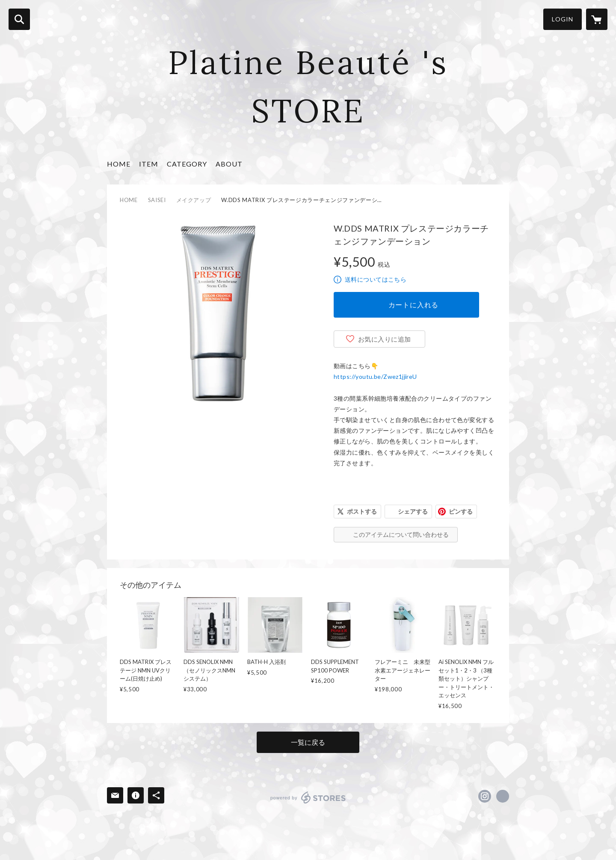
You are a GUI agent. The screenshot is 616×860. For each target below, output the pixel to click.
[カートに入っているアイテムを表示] (597, 19)
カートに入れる (414, 305)
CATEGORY (187, 164)
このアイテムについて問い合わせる (401, 534)
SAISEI (157, 200)
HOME (119, 164)
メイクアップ (194, 200)
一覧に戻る (308, 742)
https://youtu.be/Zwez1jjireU (375, 376)
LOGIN (563, 19)
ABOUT (229, 164)
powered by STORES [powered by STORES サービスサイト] (308, 798)
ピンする (461, 511)
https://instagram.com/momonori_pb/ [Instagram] (485, 796)
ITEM (149, 164)
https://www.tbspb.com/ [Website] (503, 796)
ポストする (362, 511)
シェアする (413, 511)
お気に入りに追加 (385, 339)
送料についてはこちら (376, 279)
